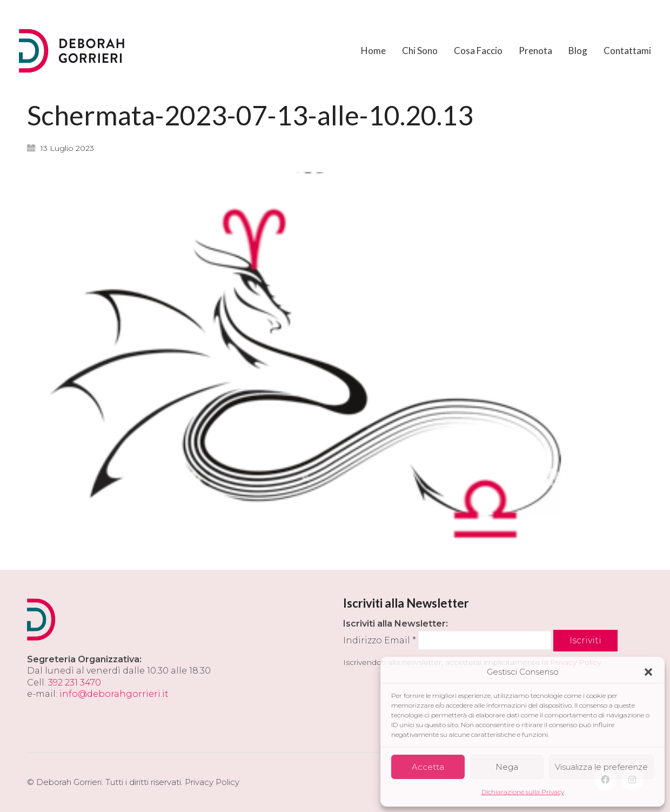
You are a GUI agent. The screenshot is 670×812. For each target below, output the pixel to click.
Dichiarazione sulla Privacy (523, 792)
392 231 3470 (75, 683)
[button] (648, 672)
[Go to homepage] (73, 51)
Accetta (428, 767)
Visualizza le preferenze (601, 767)
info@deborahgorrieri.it (114, 694)
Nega (507, 767)
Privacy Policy (212, 782)
